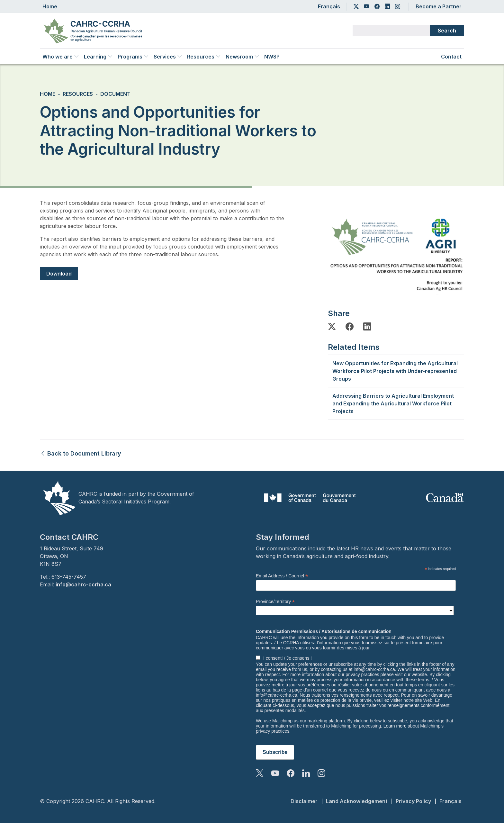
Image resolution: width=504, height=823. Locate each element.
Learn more (395, 726)
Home (50, 6)
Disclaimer (304, 801)
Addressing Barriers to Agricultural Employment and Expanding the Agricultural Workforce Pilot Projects (393, 403)
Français (329, 6)
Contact (451, 57)
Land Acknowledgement (357, 801)
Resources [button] (204, 57)
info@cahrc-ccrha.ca (83, 584)
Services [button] (168, 57)
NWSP (272, 57)
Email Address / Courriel (282, 576)
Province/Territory (275, 602)
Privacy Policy (413, 801)
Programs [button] (133, 57)
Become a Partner (439, 6)
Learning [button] (98, 57)
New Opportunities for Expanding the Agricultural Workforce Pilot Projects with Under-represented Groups (395, 371)
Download (59, 274)
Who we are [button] (61, 57)
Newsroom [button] (242, 57)
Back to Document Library (81, 453)
